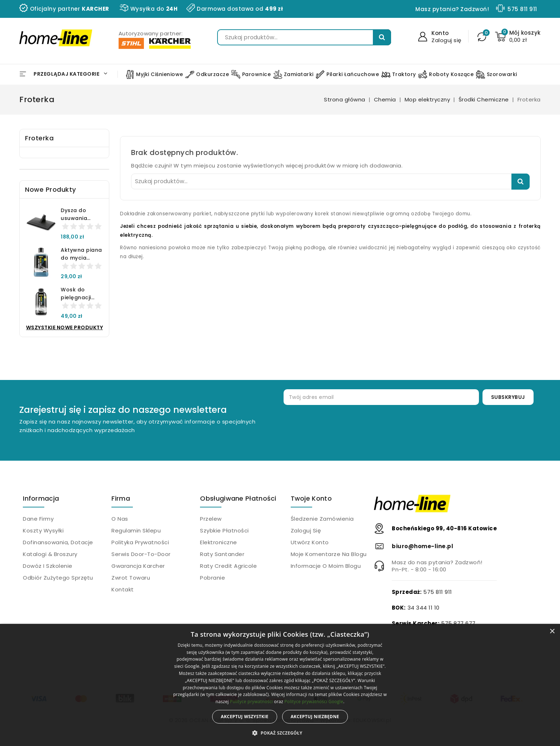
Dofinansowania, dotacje (58, 542)
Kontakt (123, 589)
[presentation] (405, 428)
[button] (280, 733)
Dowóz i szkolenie (48, 566)
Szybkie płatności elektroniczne (224, 536)
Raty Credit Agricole (228, 566)
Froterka (39, 138)
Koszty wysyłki (43, 530)
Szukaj (382, 37)
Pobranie (212, 578)
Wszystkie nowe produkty (65, 327)
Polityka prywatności (140, 542)
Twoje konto (311, 498)
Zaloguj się (306, 530)
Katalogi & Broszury (50, 554)
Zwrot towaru (131, 578)
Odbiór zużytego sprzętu (58, 578)
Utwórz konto (310, 542)
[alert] (280, 685)
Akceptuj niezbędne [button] (315, 717)
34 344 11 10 (424, 608)
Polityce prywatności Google (314, 702)
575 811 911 (522, 9)
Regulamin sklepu (136, 530)
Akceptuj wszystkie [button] (244, 717)
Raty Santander (222, 554)
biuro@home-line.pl (422, 546)
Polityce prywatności (251, 702)
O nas (120, 519)
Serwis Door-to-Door (141, 554)
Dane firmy (38, 519)
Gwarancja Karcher (138, 566)
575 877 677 (458, 623)
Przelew (211, 519)
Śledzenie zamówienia (322, 519)
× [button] (552, 632)
